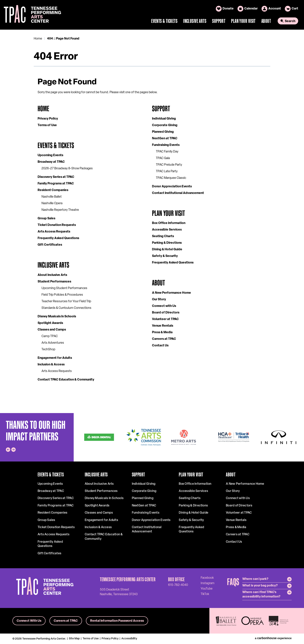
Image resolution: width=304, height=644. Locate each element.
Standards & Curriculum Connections (66, 308)
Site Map (74, 639)
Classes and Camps (52, 330)
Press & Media (162, 332)
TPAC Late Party (167, 171)
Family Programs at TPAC (56, 184)
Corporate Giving (165, 125)
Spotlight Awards (50, 323)
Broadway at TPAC (51, 162)
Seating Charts (163, 236)
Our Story (159, 300)
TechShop (48, 350)
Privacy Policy (48, 119)
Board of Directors (166, 313)
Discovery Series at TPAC (56, 177)
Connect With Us (29, 621)
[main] (152, 221)
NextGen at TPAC (165, 139)
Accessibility (129, 639)
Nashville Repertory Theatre (60, 210)
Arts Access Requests (54, 232)
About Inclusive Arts (52, 275)
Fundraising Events (166, 145)
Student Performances (54, 282)
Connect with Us (164, 306)
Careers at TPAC (164, 339)
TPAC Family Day (167, 152)
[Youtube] (207, 589)
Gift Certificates (50, 245)
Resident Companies (53, 190)
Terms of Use (47, 125)
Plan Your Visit (243, 21)
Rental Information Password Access (117, 621)
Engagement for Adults (55, 358)
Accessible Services (167, 230)
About (266, 21)
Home (38, 39)
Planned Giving (163, 132)
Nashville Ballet (52, 197)
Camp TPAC (50, 336)
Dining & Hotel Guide (167, 250)
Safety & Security (165, 256)
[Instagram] (208, 583)
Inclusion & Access (51, 365)
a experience (273, 638)
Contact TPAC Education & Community (66, 380)
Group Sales (46, 219)
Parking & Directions (167, 243)
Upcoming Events (50, 155)
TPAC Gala (163, 158)
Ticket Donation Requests (57, 225)
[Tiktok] (205, 594)
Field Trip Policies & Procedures (62, 295)
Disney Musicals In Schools (57, 317)
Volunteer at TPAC (165, 319)
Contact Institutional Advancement (178, 193)
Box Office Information (169, 223)
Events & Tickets (164, 21)
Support (219, 21)
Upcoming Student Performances (64, 288)
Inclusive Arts (195, 21)
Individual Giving (164, 119)
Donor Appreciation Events (172, 187)
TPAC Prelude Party (169, 165)
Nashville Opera (52, 203)
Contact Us (160, 346)
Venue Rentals (163, 326)
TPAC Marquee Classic (171, 178)
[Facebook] (207, 578)
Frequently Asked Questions (58, 238)
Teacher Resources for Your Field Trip (66, 301)
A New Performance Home (171, 293)
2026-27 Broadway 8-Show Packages (67, 169)
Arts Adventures (53, 343)
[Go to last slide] (8, 450)
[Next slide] (13, 450)
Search (290, 21)
